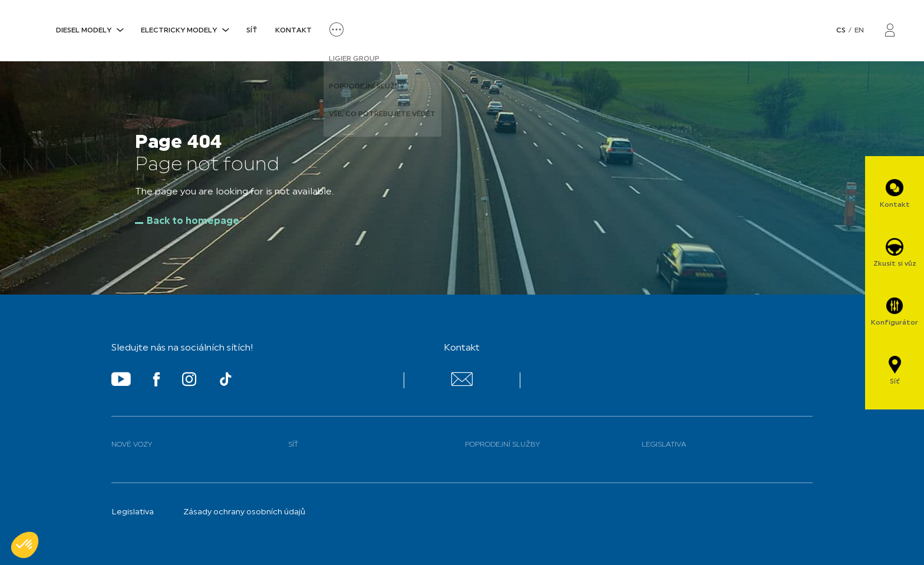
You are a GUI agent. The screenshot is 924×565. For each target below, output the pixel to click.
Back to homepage (193, 222)
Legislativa (664, 445)
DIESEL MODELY (84, 31)
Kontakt (293, 31)
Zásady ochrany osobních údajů (244, 512)
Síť (252, 31)
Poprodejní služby (502, 445)
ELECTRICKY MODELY (179, 31)
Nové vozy (132, 445)
